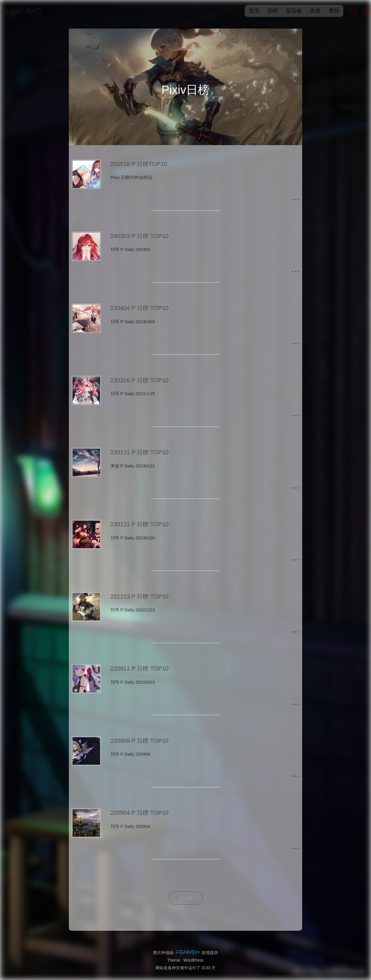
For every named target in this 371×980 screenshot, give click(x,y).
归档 (267, 11)
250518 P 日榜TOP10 (139, 164)
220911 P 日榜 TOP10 (140, 668)
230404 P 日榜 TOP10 (140, 308)
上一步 (186, 898)
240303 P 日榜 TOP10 (140, 236)
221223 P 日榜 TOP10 (140, 597)
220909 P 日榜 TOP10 (140, 741)
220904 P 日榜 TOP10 (140, 813)
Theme (174, 960)
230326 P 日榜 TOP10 (140, 380)
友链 (309, 11)
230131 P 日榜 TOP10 (140, 452)
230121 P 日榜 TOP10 (140, 524)
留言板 (288, 11)
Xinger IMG (26, 11)
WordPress (194, 960)
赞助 (328, 11)
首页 (248, 11)
